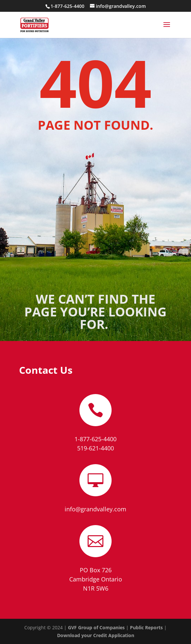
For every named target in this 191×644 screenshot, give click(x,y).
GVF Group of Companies (96, 627)
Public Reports (146, 627)
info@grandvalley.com (95, 509)
